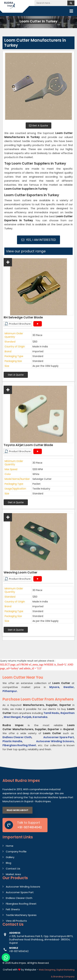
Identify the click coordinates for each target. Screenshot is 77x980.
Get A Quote (38, 126)
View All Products (16, 921)
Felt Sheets (13, 909)
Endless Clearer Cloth (17, 737)
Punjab (27, 717)
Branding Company (64, 977)
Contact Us (13, 869)
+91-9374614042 (29, 827)
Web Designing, (47, 970)
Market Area (13, 874)
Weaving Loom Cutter (20, 572)
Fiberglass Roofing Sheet (19, 745)
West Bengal (12, 717)
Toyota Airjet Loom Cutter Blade (28, 445)
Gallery (10, 857)
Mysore (54, 687)
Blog (8, 863)
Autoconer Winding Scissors (55, 741)
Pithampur (10, 691)
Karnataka (40, 717)
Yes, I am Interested (39, 240)
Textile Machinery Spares (21, 915)
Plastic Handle (12, 741)
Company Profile (16, 851)
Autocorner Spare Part (59, 737)
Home (10, 846)
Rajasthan (67, 713)
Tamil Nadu (51, 713)
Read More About (17, 810)
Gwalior (69, 687)
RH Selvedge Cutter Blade (23, 317)
